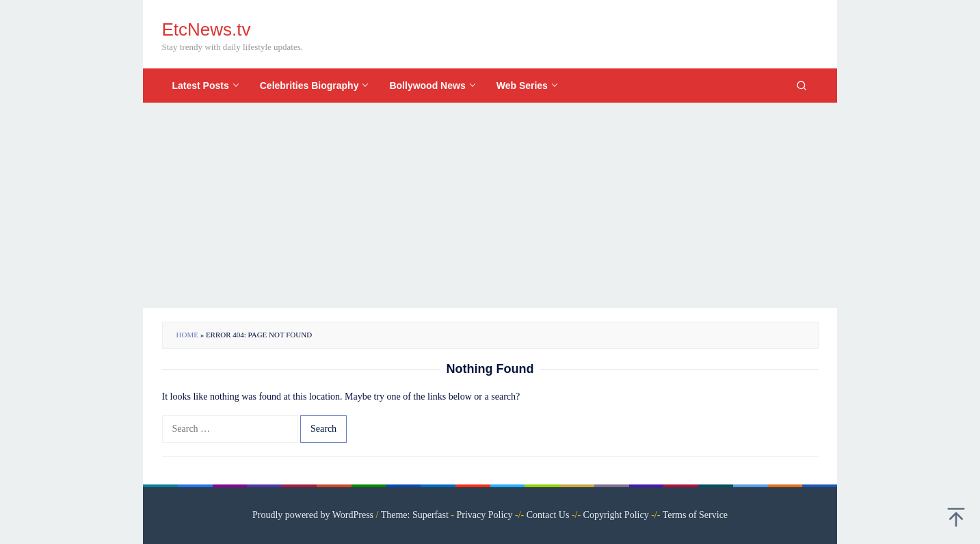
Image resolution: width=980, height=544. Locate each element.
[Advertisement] (490, 205)
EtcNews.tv (207, 29)
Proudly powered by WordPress (313, 515)
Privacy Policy (485, 515)
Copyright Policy (616, 515)
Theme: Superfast (415, 515)
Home (187, 335)
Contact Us (548, 515)
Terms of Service (695, 515)
